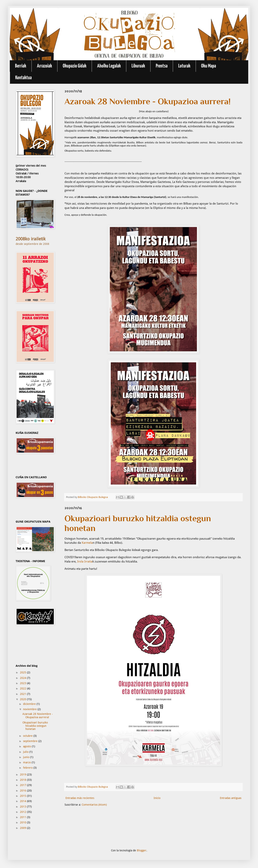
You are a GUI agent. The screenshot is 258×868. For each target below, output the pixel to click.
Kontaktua (23, 78)
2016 (23, 791)
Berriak (21, 66)
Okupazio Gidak (75, 66)
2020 (23, 699)
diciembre (30, 704)
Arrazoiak (44, 66)
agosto (27, 746)
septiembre (31, 741)
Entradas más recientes (80, 798)
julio (26, 752)
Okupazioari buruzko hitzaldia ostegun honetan (35, 726)
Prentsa (162, 66)
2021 (23, 694)
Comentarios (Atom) (94, 805)
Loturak (184, 66)
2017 (23, 785)
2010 (23, 822)
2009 (23, 828)
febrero (28, 768)
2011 (23, 817)
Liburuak (138, 66)
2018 (23, 780)
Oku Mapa (209, 66)
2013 (23, 807)
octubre (28, 736)
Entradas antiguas (231, 798)
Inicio (157, 798)
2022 (23, 688)
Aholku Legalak (109, 66)
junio (27, 757)
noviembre (30, 709)
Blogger (142, 850)
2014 (23, 801)
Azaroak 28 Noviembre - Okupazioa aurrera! (38, 716)
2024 (23, 678)
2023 (23, 683)
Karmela (87, 543)
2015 (23, 796)
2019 (23, 775)
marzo (27, 762)
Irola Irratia (85, 562)
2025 (23, 672)
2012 (23, 812)
